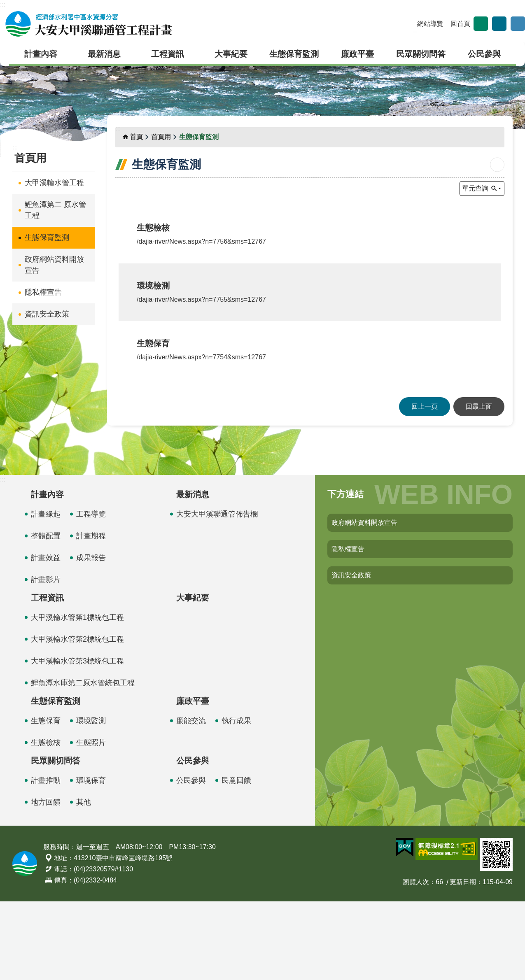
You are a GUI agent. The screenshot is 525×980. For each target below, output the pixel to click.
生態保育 (46, 799)
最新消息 (104, 54)
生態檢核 (46, 821)
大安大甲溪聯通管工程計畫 (89, 24)
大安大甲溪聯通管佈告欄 (217, 593)
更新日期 (463, 960)
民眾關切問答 (421, 54)
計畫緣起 (46, 593)
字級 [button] (481, 24)
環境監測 (91, 799)
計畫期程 (91, 615)
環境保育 (91, 859)
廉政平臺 (357, 54)
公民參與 (484, 54)
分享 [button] (499, 24)
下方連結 (345, 573)
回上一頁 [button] (425, 485)
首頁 (136, 137)
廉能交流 (191, 799)
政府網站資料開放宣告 (54, 265)
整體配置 (46, 615)
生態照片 (91, 821)
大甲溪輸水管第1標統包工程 (77, 696)
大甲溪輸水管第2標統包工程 (77, 718)
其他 (84, 881)
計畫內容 (41, 54)
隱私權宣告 (43, 292)
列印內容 (497, 165)
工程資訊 (168, 54)
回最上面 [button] (479, 485)
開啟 (518, 24)
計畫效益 (46, 636)
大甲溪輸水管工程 (54, 183)
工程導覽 (91, 593)
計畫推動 (46, 859)
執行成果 (236, 799)
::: (3, 5)
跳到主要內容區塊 (4, 4)
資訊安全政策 (47, 314)
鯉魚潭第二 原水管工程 (55, 210)
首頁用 (30, 158)
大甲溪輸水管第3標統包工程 (77, 740)
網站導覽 (430, 24)
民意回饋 (236, 859)
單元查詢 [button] (475, 188)
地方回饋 (46, 881)
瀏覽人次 (416, 960)
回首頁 (460, 24)
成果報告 (91, 636)
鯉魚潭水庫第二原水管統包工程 (83, 761)
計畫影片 (46, 658)
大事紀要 (231, 54)
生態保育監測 (294, 54)
